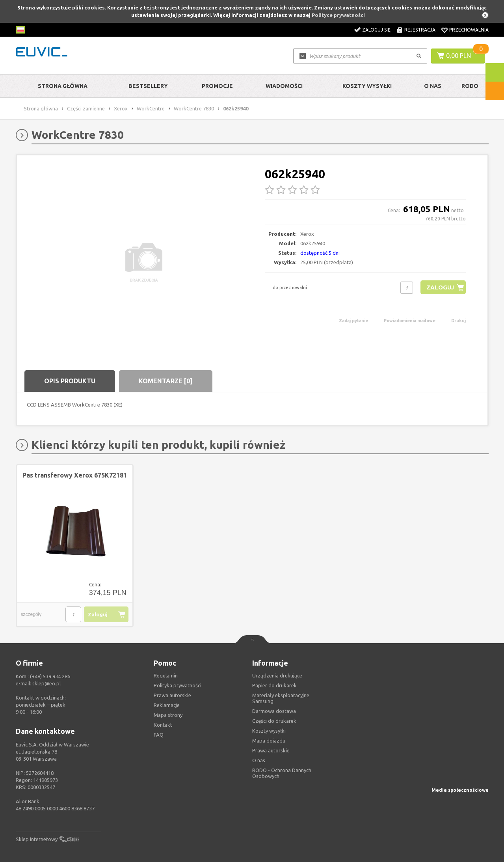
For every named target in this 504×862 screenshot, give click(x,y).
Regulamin (166, 675)
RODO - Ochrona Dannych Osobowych (282, 773)
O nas (259, 760)
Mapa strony (168, 715)
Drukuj (458, 321)
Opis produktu (70, 381)
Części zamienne (86, 108)
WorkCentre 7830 (194, 108)
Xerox (121, 108)
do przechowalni (290, 287)
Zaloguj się (376, 30)
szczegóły (31, 614)
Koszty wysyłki (367, 86)
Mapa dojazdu (269, 741)
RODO (470, 86)
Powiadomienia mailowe (410, 321)
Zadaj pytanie (353, 321)
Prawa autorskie (271, 750)
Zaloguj (440, 287)
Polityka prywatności (178, 685)
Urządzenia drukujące (277, 675)
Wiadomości (284, 86)
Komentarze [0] (166, 381)
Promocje (217, 86)
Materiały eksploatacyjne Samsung (281, 698)
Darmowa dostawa (274, 711)
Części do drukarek (274, 721)
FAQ (159, 735)
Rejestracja (420, 30)
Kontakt (163, 725)
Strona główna (63, 86)
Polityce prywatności (338, 15)
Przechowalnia (469, 30)
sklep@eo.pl (46, 683)
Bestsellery (148, 86)
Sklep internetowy (37, 839)
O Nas (433, 86)
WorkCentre (151, 108)
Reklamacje (167, 705)
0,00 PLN (458, 56)
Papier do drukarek (274, 685)
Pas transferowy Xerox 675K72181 (75, 475)
